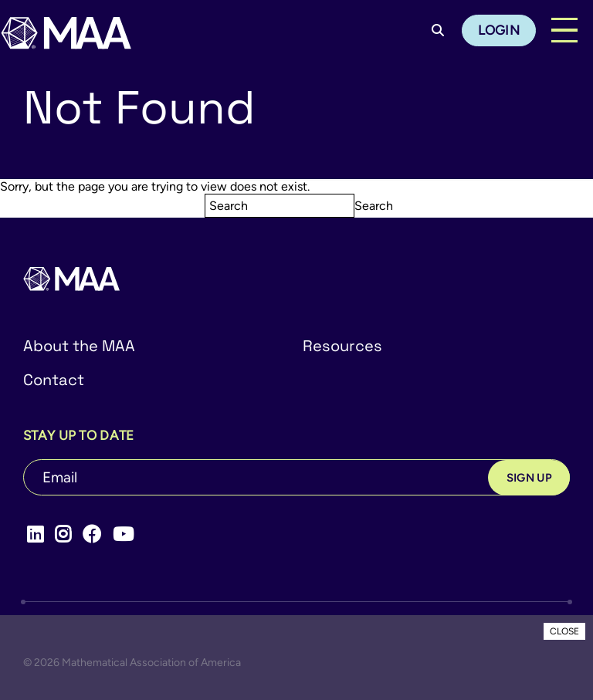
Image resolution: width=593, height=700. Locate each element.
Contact (54, 380)
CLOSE (564, 631)
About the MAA (79, 346)
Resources (342, 346)
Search (374, 206)
